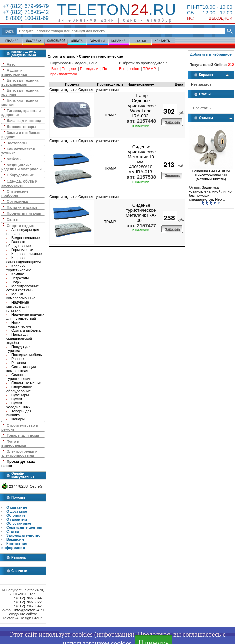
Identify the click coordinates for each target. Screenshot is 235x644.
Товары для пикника (19, 413)
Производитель (110, 85)
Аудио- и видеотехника (14, 72)
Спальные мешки (26, 383)
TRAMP (110, 115)
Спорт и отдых (20, 226)
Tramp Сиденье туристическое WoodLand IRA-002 (141, 106)
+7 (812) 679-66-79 (26, 6)
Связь (12, 219)
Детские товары (21, 127)
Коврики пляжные (27, 254)
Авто (11, 64)
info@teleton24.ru (29, 610)
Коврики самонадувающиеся (23, 260)
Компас (18, 274)
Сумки (17, 399)
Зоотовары (17, 143)
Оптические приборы (15, 193)
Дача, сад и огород (24, 121)
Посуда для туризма (19, 349)
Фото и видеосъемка (14, 443)
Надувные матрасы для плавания (18, 306)
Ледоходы (20, 278)
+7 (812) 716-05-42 (26, 12)
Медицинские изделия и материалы (21, 167)
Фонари (18, 419)
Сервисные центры (24, 527)
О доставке (17, 511)
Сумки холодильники (18, 405)
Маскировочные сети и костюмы (23, 288)
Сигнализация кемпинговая (21, 369)
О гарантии (17, 519)
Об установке (19, 523)
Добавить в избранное (211, 54)
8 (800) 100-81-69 (26, 18)
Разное (17, 359)
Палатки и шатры (22, 207)
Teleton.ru (117, 10)
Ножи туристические (19, 324)
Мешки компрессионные (21, 296)
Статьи (13, 531)
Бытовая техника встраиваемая (20, 82)
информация (114, 634)
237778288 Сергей (25, 486)
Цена (179, 85)
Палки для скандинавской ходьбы (19, 338)
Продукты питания (24, 213)
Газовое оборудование (18, 244)
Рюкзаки (19, 363)
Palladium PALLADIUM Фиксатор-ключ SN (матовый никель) (211, 173)
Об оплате (16, 515)
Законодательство (23, 535)
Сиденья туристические (19, 377)
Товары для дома (23, 435)
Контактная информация (14, 546)
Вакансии (15, 539)
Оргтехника (17, 201)
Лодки (16, 282)
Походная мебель (27, 355)
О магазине (17, 507)
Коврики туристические (19, 268)
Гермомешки (22, 250)
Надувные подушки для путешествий (26, 316)
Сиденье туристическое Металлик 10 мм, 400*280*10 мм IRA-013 (141, 159)
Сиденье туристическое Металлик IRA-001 (141, 213)
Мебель (14, 159)
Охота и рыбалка (26, 330)
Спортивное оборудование (19, 389)
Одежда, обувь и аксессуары (19, 183)
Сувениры (20, 395)
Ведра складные (26, 238)
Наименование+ (141, 85)
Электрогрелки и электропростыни (19, 453)
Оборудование (20, 175)
